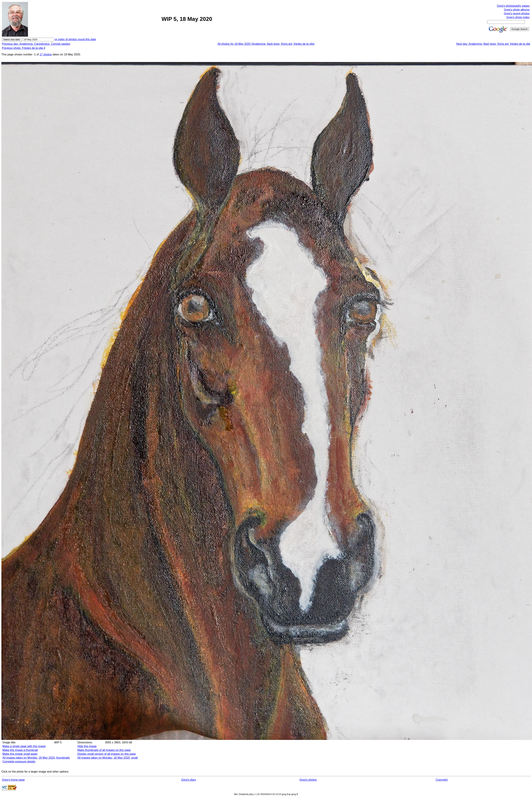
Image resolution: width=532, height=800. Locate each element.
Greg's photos (308, 780)
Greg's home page (13, 780)
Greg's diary (189, 780)
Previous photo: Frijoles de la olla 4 (24, 48)
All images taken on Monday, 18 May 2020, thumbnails (36, 758)
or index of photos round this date (75, 39)
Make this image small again (20, 754)
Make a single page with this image (24, 746)
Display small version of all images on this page (107, 754)
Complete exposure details (19, 762)
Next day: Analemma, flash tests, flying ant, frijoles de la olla (493, 44)
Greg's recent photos (517, 13)
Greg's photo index (518, 17)
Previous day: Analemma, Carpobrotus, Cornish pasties (36, 44)
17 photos (46, 54)
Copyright (442, 780)
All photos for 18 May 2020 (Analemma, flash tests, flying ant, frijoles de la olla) (266, 44)
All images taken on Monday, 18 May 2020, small (108, 758)
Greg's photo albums (517, 10)
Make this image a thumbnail (20, 750)
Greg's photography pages (513, 6)
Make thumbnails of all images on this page (104, 750)
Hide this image (87, 746)
